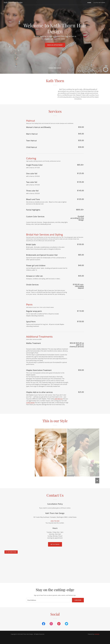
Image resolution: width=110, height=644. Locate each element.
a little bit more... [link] (100, 3)
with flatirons (59, 411)
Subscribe (78, 613)
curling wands (30, 415)
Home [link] (89, 3)
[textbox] (48, 613)
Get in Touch (55, 557)
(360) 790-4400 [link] (55, 68)
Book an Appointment (55, 45)
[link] (13, 3)
